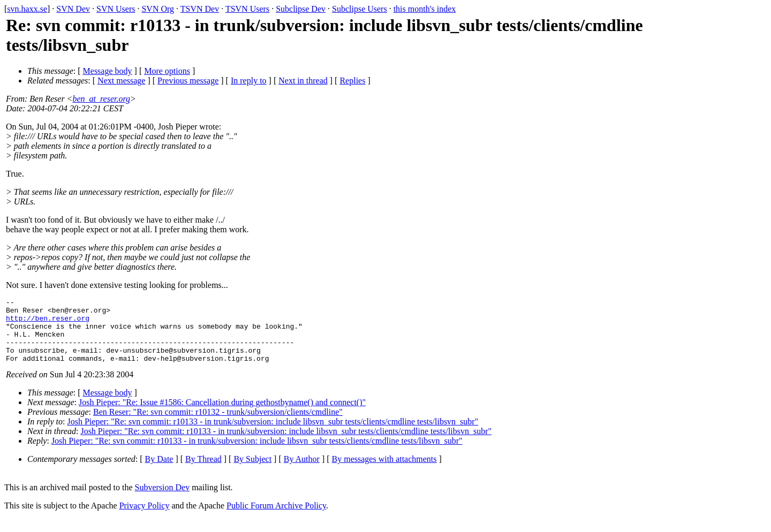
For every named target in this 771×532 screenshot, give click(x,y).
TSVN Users (247, 9)
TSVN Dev (200, 9)
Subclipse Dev (301, 9)
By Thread (203, 472)
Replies (352, 81)
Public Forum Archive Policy (276, 518)
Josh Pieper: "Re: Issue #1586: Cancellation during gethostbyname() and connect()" (222, 415)
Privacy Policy (145, 518)
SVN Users (116, 9)
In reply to (249, 81)
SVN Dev (73, 9)
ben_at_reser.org (101, 99)
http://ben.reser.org (48, 323)
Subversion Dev (162, 500)
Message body (108, 71)
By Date (159, 472)
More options (167, 71)
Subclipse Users (360, 9)
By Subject (252, 472)
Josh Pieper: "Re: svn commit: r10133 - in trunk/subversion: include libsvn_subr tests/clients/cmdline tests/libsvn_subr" (273, 434)
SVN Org (158, 9)
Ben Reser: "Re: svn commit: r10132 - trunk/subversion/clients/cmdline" (218, 425)
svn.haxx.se (27, 9)
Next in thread (303, 81)
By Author (302, 472)
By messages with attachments (384, 472)
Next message (121, 81)
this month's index (425, 9)
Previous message (188, 81)
